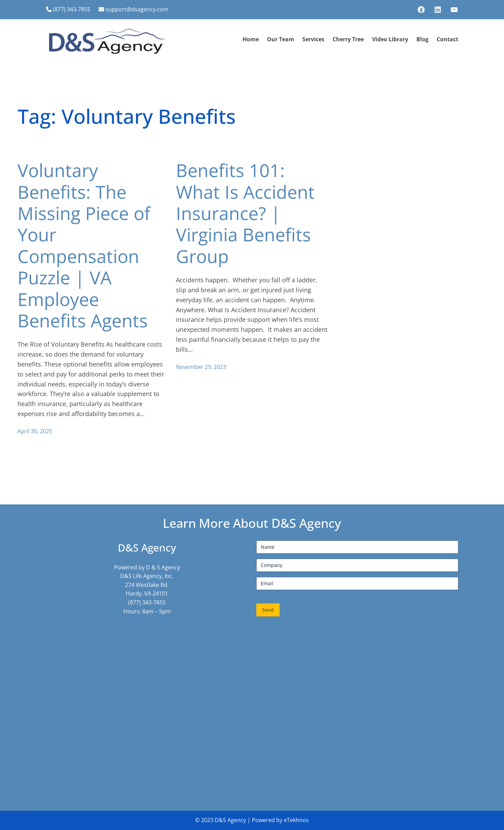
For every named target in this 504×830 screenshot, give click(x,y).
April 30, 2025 (35, 431)
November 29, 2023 (201, 367)
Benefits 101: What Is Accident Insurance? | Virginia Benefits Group (245, 213)
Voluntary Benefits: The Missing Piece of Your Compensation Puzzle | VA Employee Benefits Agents (84, 245)
